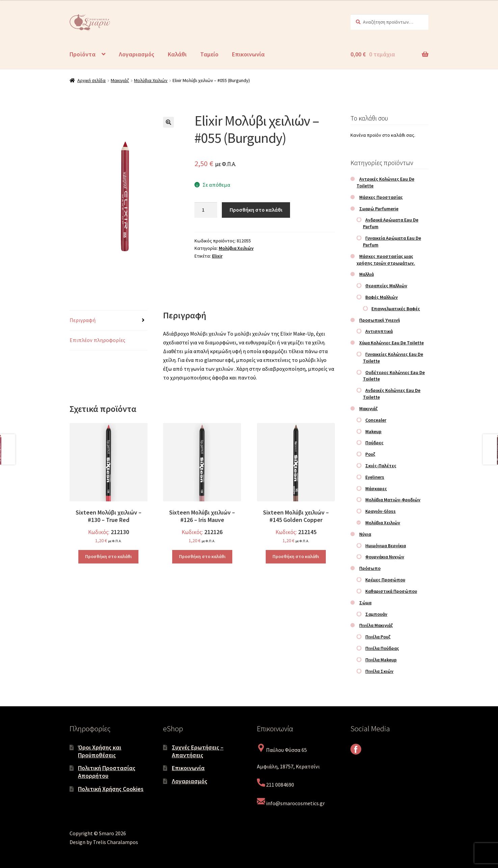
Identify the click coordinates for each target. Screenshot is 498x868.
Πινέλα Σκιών (379, 671)
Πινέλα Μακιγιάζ (376, 625)
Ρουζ (370, 454)
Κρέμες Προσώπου (385, 580)
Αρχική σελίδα (91, 80)
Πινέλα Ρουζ (378, 637)
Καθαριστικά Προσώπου (391, 591)
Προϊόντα (83, 54)
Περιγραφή (83, 320)
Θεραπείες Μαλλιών (386, 286)
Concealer (376, 420)
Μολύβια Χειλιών (151, 80)
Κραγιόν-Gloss (381, 511)
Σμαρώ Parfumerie (379, 209)
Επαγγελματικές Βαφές (396, 309)
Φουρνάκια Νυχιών (385, 557)
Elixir (217, 256)
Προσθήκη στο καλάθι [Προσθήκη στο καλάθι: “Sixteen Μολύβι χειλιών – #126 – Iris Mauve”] (202, 556)
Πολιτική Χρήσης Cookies (111, 789)
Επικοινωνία (248, 54)
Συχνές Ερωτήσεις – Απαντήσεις (198, 751)
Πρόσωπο (370, 568)
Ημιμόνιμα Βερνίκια (386, 546)
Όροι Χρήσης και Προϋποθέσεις (100, 751)
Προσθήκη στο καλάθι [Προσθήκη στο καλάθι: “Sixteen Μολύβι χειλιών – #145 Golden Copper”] (296, 556)
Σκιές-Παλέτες (381, 466)
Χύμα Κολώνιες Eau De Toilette (391, 343)
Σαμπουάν (376, 614)
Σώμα (365, 603)
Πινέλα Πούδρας (382, 648)
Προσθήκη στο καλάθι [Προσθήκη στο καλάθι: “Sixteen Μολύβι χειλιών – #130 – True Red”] (108, 556)
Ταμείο (209, 54)
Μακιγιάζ (120, 80)
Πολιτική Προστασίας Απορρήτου (107, 772)
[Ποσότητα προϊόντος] (206, 210)
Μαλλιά (366, 274)
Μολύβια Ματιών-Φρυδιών (393, 500)
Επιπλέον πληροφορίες (97, 340)
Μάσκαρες (376, 489)
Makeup (373, 431)
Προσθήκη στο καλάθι (256, 210)
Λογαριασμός (137, 54)
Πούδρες (374, 443)
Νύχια (365, 534)
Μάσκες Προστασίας (381, 197)
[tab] (109, 321)
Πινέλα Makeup (381, 660)
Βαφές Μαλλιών (382, 297)
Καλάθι (177, 54)
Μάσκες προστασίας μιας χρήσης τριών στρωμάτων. (386, 260)
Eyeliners (375, 477)
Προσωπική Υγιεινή (380, 320)
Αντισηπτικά (379, 331)
